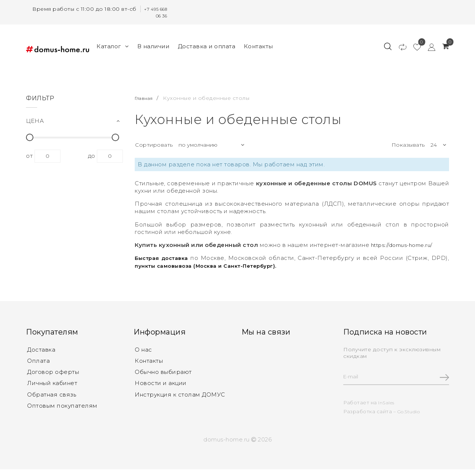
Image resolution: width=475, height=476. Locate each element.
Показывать (408, 143)
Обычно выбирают (163, 372)
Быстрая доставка (164, 256)
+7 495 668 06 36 (154, 12)
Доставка (41, 348)
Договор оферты (53, 372)
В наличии (153, 45)
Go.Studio (410, 411)
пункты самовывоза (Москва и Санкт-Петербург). (213, 264)
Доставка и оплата (207, 45)
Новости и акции (161, 384)
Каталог (113, 45)
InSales (387, 402)
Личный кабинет (52, 384)
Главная (146, 96)
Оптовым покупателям (62, 408)
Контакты (258, 45)
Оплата (38, 360)
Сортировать (154, 143)
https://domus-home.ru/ (405, 243)
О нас (143, 348)
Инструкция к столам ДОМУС (180, 396)
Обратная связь (52, 396)
